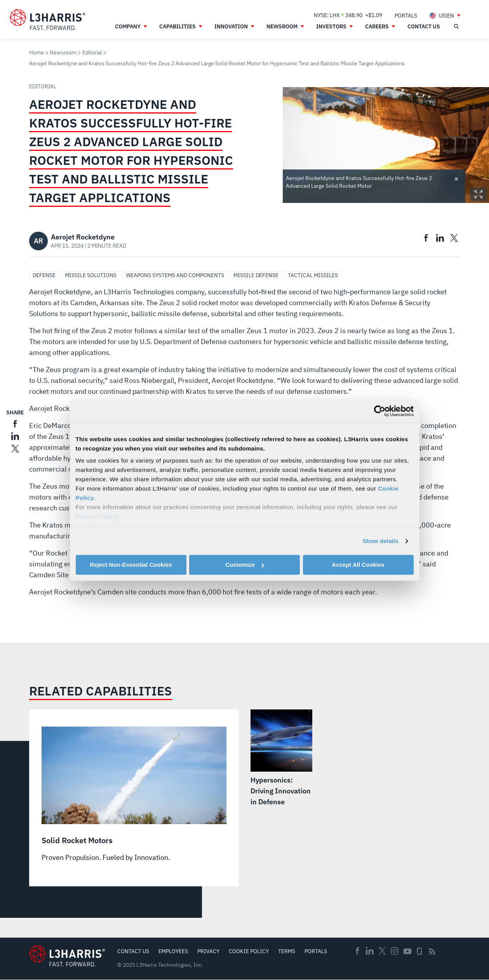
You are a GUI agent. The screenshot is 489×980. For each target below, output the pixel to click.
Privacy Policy (97, 516)
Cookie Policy (249, 951)
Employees (173, 951)
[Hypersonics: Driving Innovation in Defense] (282, 758)
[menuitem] (406, 15)
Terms (287, 951)
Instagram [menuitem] (395, 951)
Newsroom (63, 52)
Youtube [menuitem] (407, 951)
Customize (245, 565)
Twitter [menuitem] (382, 951)
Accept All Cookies (358, 565)
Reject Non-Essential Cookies (131, 565)
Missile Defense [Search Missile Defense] (256, 275)
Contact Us (133, 951)
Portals (316, 951)
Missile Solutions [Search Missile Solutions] (91, 275)
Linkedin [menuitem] (370, 951)
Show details (380, 541)
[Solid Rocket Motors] (134, 795)
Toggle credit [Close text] (456, 178)
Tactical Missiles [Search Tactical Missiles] (313, 275)
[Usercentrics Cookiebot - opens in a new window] (380, 411)
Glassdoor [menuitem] (419, 951)
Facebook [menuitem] (357, 951)
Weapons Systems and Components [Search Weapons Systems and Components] (175, 275)
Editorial (92, 52)
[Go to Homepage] (67, 956)
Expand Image (479, 194)
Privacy (208, 951)
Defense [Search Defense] (44, 275)
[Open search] (456, 26)
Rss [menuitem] (432, 951)
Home (37, 52)
